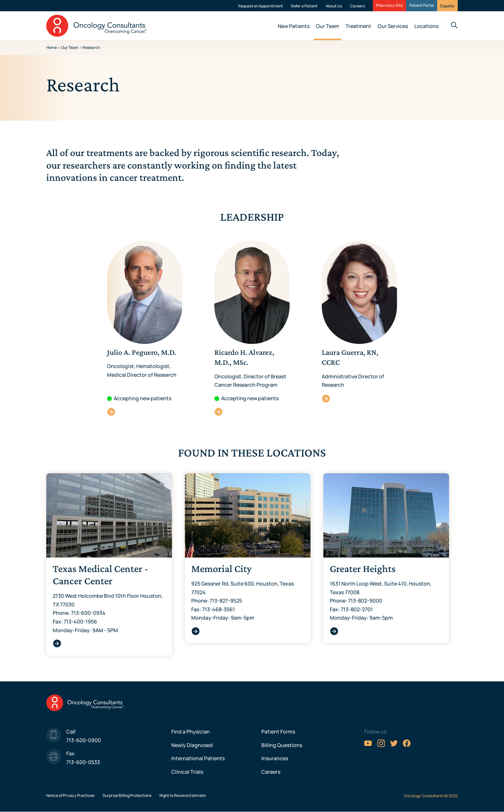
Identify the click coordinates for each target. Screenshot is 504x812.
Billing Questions (282, 745)
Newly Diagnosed (192, 745)
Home (52, 47)
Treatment (358, 26)
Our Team (328, 26)
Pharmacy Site (389, 5)
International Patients (198, 758)
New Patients (294, 26)
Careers (357, 6)
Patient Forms (278, 732)
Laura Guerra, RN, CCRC (326, 398)
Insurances (275, 758)
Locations (426, 26)
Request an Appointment (261, 6)
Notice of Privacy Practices (70, 795)
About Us (334, 6)
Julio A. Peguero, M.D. (111, 412)
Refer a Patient (304, 6)
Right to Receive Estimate (183, 795)
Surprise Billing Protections (127, 795)
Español (447, 6)
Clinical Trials (187, 772)
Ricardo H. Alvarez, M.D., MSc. (219, 412)
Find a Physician (191, 732)
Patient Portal (422, 5)
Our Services (393, 26)
